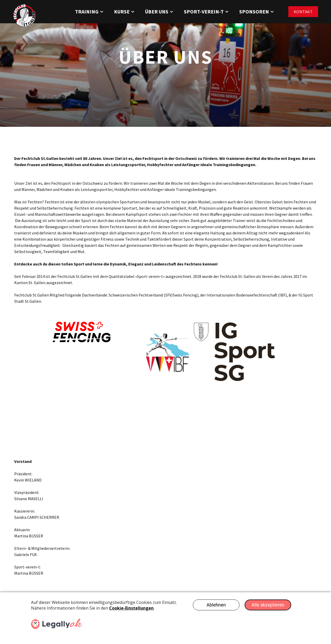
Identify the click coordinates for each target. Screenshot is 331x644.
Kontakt (303, 12)
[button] (89, 12)
